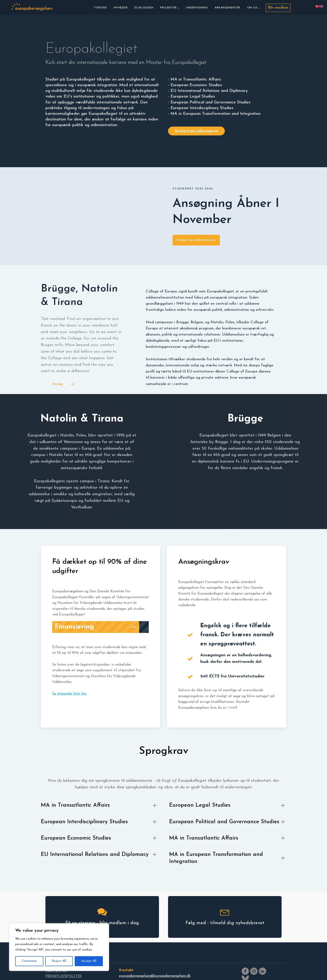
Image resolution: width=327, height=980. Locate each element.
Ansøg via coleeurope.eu (196, 240)
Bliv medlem (278, 8)
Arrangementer (227, 8)
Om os (252, 8)
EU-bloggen (144, 8)
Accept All (89, 961)
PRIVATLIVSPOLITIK (63, 976)
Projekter (168, 8)
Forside (101, 8)
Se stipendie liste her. (70, 694)
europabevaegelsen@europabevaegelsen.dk (155, 976)
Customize (29, 961)
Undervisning (197, 8)
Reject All (59, 961)
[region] (59, 947)
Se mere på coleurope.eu (196, 131)
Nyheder (121, 8)
